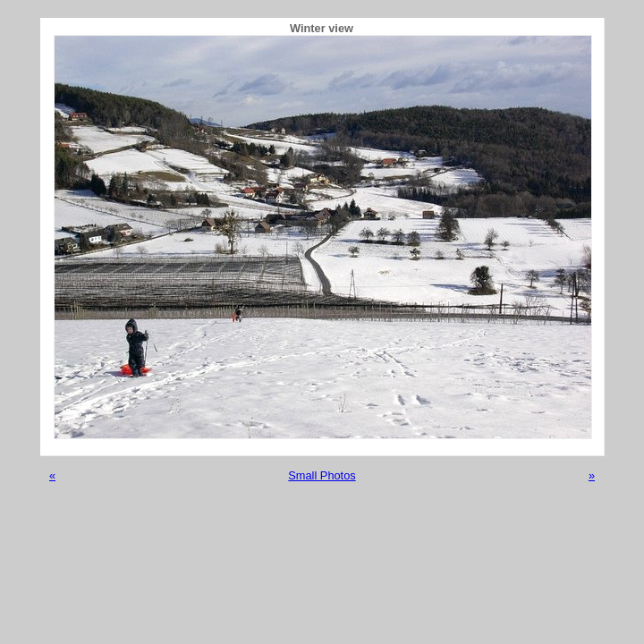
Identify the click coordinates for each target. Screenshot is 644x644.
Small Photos (322, 475)
